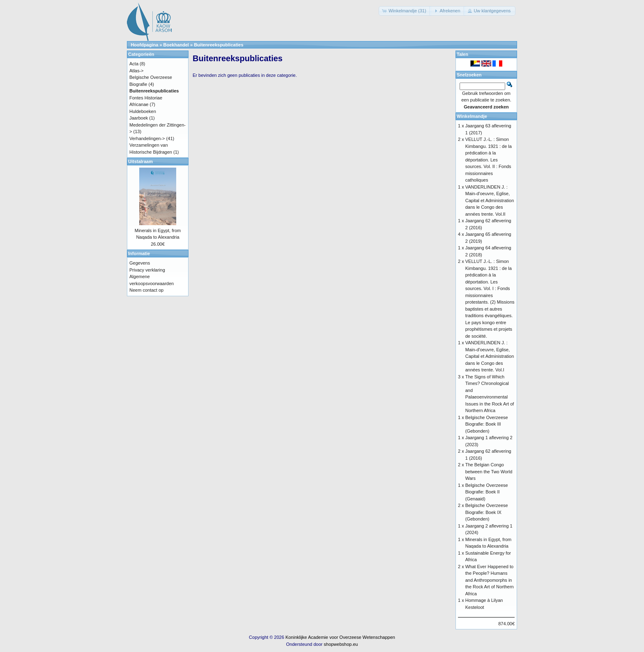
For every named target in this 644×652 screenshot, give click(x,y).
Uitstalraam (140, 161)
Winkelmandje (472, 116)
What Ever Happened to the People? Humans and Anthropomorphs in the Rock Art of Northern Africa (490, 580)
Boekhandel (176, 45)
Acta (134, 64)
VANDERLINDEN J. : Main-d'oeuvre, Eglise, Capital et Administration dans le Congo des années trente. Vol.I (490, 356)
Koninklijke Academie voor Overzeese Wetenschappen (340, 637)
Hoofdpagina (144, 45)
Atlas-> (137, 71)
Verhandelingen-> (147, 138)
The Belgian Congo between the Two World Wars (489, 471)
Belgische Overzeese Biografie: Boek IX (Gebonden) (487, 512)
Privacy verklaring (147, 270)
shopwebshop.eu (341, 644)
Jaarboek (139, 118)
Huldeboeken (143, 111)
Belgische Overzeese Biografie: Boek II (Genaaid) (487, 492)
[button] (405, 11)
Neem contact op (146, 290)
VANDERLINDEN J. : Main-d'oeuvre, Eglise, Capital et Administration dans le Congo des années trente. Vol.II (490, 200)
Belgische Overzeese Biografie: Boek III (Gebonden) (487, 424)
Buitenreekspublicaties (218, 45)
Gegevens (140, 263)
